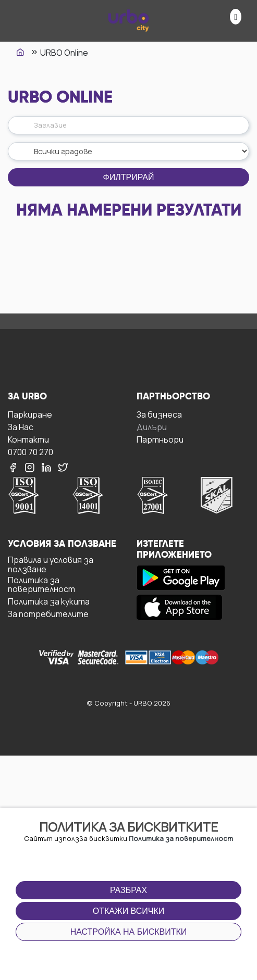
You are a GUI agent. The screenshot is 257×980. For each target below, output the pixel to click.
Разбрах (128, 890)
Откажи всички (129, 911)
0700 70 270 (30, 452)
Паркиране (30, 414)
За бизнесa (159, 414)
